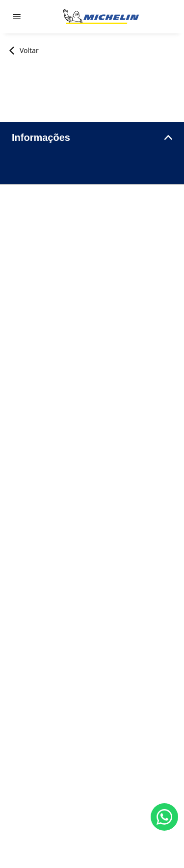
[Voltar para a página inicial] (101, 17)
